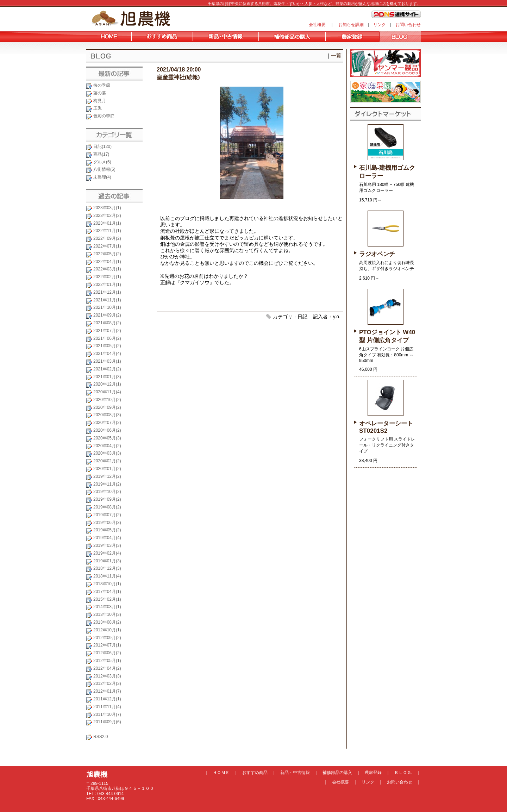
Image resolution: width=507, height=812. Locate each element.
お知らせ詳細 (351, 25)
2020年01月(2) (107, 469)
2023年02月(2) (107, 216)
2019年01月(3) (107, 561)
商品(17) (101, 154)
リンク (380, 25)
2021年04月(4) (107, 354)
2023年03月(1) (107, 208)
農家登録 (373, 773)
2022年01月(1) (107, 285)
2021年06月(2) (107, 338)
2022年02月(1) (107, 277)
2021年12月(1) (107, 292)
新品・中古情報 (295, 773)
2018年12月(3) (107, 568)
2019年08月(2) (107, 507)
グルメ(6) (102, 162)
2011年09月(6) (107, 722)
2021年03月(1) (107, 361)
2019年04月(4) (107, 538)
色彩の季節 (104, 116)
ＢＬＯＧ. (403, 773)
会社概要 (317, 25)
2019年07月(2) (107, 515)
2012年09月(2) (107, 638)
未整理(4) (102, 177)
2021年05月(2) (107, 346)
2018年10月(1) (107, 584)
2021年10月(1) (107, 307)
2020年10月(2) (107, 400)
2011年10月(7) (107, 714)
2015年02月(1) (107, 599)
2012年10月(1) (107, 630)
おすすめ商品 (255, 773)
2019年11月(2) (107, 484)
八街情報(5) (104, 169)
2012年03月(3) (107, 676)
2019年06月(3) (107, 523)
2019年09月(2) (107, 499)
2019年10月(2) (107, 492)
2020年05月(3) (107, 438)
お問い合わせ (408, 25)
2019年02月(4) (107, 553)
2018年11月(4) (107, 576)
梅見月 (100, 101)
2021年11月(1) (107, 300)
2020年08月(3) (107, 415)
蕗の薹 (100, 93)
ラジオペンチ (377, 254)
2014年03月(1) (107, 607)
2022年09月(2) (107, 238)
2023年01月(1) (107, 223)
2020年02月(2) (107, 461)
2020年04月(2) (107, 446)
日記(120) (102, 146)
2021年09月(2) (107, 315)
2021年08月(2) (107, 323)
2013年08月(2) (107, 622)
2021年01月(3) (107, 377)
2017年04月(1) (107, 592)
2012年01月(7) (107, 691)
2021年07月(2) (107, 331)
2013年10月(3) (107, 614)
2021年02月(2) (107, 369)
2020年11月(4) (107, 392)
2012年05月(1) (107, 661)
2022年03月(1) (107, 269)
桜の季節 (102, 85)
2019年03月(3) (107, 545)
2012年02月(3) (107, 683)
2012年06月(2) (107, 653)
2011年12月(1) (107, 699)
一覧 (336, 55)
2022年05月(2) (107, 254)
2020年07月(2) (107, 423)
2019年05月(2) (107, 530)
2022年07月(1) (107, 246)
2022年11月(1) (107, 231)
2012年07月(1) (107, 645)
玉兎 (98, 108)
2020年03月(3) (107, 453)
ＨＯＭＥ (221, 773)
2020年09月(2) (107, 407)
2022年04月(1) (107, 262)
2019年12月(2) (107, 476)
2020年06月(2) (107, 430)
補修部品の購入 (337, 773)
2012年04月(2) (107, 668)
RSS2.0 (101, 737)
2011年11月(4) (107, 707)
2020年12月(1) (107, 384)
